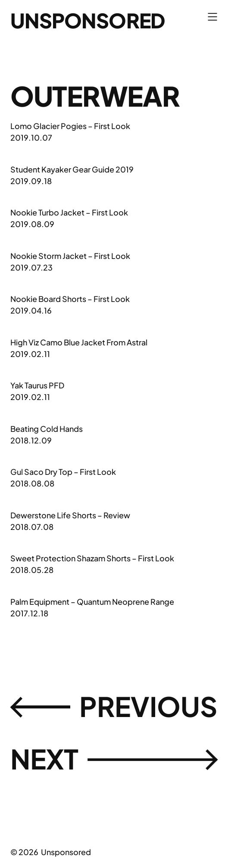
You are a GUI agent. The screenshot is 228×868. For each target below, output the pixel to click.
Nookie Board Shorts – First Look (70, 299)
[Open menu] (212, 17)
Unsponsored (87, 20)
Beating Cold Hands (47, 429)
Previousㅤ (114, 707)
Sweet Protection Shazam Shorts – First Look (92, 558)
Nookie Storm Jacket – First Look (70, 256)
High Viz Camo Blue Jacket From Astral (79, 342)
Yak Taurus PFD (37, 385)
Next (114, 759)
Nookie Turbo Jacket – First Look (69, 212)
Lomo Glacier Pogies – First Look (70, 126)
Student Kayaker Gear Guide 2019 (72, 169)
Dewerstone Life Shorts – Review (70, 515)
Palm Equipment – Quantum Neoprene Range (92, 602)
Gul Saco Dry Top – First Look (63, 472)
